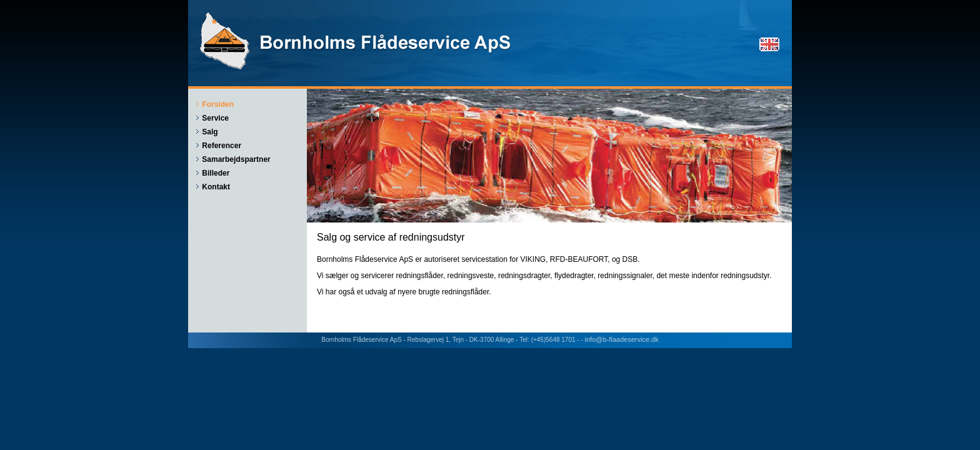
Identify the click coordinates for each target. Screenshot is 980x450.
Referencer (222, 146)
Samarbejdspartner (236, 159)
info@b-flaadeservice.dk (622, 339)
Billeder (216, 173)
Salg (210, 132)
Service (215, 118)
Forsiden (218, 104)
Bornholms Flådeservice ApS (357, 41)
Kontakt (216, 187)
